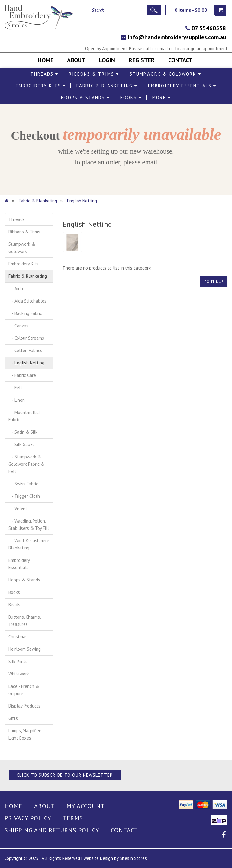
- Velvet (18, 508)
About (76, 60)
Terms (73, 818)
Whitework (19, 674)
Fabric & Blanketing (107, 86)
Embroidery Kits (41, 86)
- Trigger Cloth (24, 496)
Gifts (13, 718)
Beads (14, 605)
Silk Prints (18, 661)
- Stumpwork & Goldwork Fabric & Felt (26, 464)
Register (142, 60)
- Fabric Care (22, 375)
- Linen (17, 400)
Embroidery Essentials (182, 86)
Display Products (24, 706)
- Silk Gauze (22, 444)
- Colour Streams (26, 338)
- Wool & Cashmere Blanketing (29, 544)
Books (131, 97)
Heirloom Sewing (25, 649)
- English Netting (26, 363)
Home (46, 60)
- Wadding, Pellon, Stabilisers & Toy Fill (29, 525)
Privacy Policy (28, 818)
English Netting (82, 201)
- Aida (16, 288)
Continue (214, 282)
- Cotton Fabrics (25, 350)
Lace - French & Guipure (24, 690)
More (162, 97)
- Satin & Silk (23, 432)
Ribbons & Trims (94, 74)
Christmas (18, 637)
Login (107, 60)
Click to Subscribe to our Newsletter (65, 775)
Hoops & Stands (85, 97)
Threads (44, 74)
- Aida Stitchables (27, 301)
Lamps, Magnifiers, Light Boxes (26, 734)
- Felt (15, 388)
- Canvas (18, 326)
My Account (85, 806)
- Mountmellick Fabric (25, 416)
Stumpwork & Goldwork (165, 74)
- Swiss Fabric (23, 484)
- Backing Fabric (25, 313)
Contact (180, 60)
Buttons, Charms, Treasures (25, 621)
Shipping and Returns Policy (52, 830)
